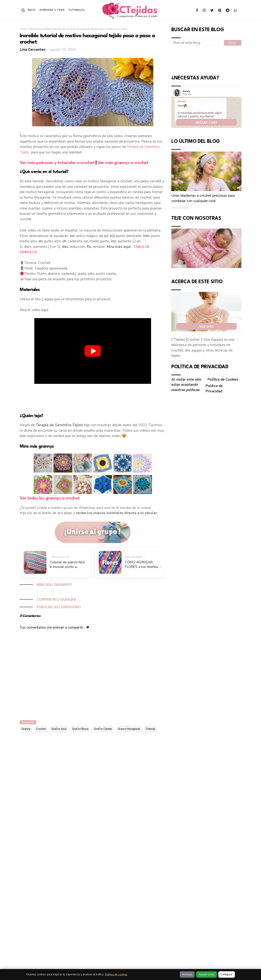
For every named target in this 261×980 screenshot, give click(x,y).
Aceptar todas (207, 974)
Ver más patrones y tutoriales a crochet (58, 163)
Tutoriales (77, 10)
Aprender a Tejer (52, 10)
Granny (26, 729)
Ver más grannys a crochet (123, 163)
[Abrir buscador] (23, 10)
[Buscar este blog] (198, 43)
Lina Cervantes (33, 50)
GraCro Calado (103, 729)
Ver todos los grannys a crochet (50, 498)
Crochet (41, 729)
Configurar (227, 974)
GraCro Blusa (80, 729)
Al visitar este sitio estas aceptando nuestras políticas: (186, 385)
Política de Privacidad (214, 389)
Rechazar (187, 974)
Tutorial (33, 29)
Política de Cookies (223, 379)
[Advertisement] (93, 398)
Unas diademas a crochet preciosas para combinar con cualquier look (203, 198)
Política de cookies (116, 974)
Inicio (32, 10)
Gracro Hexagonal (129, 729)
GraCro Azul (59, 729)
